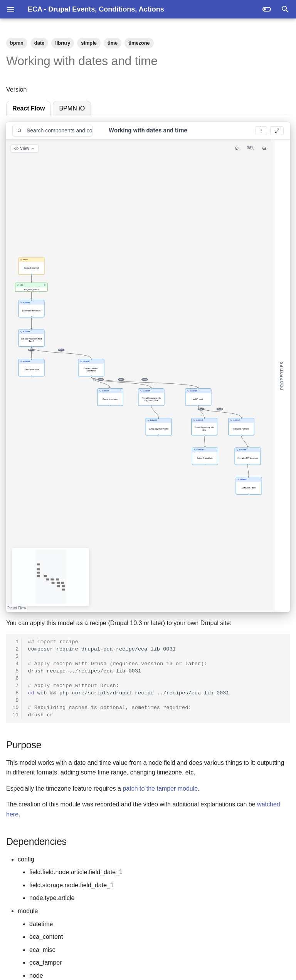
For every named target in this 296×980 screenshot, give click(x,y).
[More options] (261, 131)
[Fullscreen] (277, 131)
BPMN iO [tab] (72, 108)
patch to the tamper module (160, 789)
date (39, 43)
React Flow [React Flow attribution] (17, 608)
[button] (32, 266)
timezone (139, 43)
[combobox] (52, 130)
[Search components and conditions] (56, 130)
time (113, 43)
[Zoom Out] (237, 148)
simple (89, 43)
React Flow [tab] (29, 108)
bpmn (17, 43)
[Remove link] (45, 285)
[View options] (25, 148)
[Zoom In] (264, 148)
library (63, 43)
